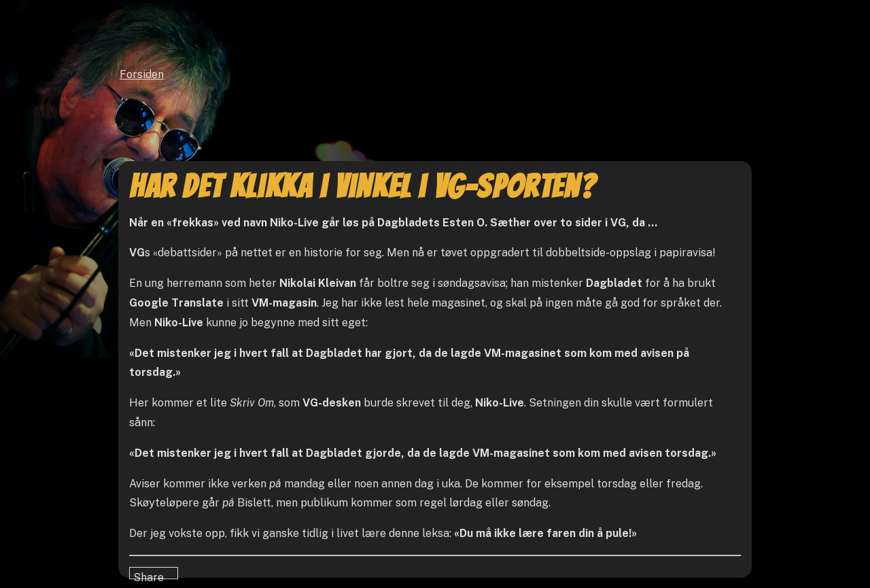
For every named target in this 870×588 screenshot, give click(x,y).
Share (149, 575)
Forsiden (142, 74)
